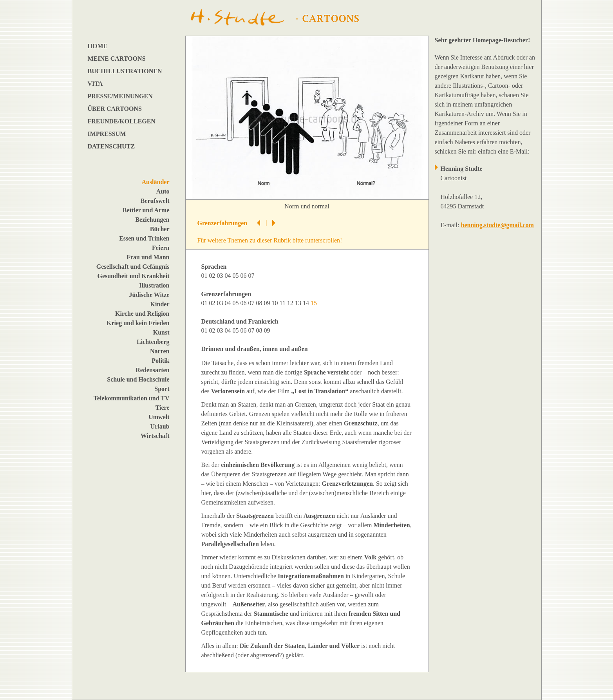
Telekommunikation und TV (132, 398)
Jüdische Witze (149, 295)
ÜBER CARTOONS (115, 109)
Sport (162, 389)
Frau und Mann (148, 257)
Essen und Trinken (144, 238)
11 (283, 303)
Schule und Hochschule (138, 379)
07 (252, 276)
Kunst (161, 332)
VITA (95, 84)
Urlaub (160, 426)
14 (307, 303)
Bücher (160, 229)
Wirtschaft (155, 436)
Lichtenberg (153, 342)
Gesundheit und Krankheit (133, 276)
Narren (160, 351)
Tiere (163, 408)
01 (205, 276)
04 (229, 276)
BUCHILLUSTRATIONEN (125, 71)
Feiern (161, 248)
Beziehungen (152, 220)
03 (221, 276)
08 (260, 303)
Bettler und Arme (146, 210)
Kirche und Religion (142, 314)
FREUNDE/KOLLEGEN (122, 121)
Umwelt (159, 417)
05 (237, 276)
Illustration (154, 285)
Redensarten (152, 370)
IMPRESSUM (107, 134)
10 (276, 303)
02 (213, 276)
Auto (163, 191)
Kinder (160, 304)
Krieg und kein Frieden (138, 323)
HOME (98, 46)
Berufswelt (155, 201)
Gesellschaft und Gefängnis (133, 267)
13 (299, 303)
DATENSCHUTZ (111, 146)
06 (244, 276)
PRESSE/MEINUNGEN (120, 96)
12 (291, 303)
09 (268, 303)
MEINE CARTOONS (117, 59)
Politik (160, 361)
